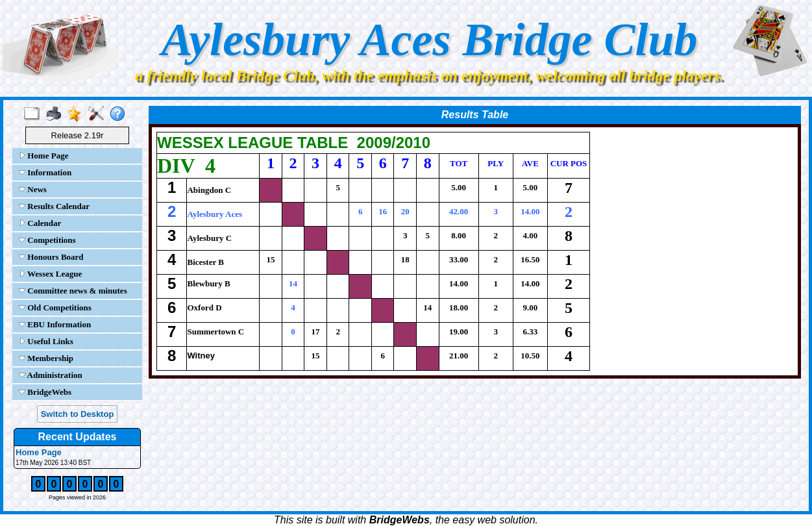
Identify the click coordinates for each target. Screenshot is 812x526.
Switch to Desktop (78, 414)
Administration (51, 375)
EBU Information (55, 324)
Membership (46, 358)
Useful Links (46, 341)
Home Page (43, 156)
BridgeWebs (45, 392)
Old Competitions (55, 307)
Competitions (47, 240)
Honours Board (51, 257)
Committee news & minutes (73, 291)
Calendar (40, 223)
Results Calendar (54, 206)
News (33, 189)
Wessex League (50, 274)
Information (45, 172)
